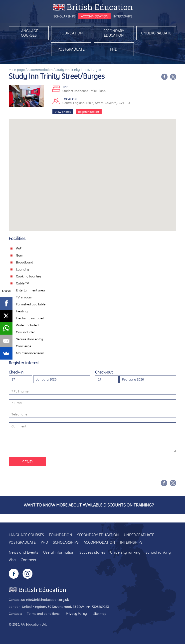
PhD (114, 49)
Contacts (28, 560)
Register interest (89, 112)
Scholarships (65, 16)
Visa (12, 560)
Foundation (71, 33)
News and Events (23, 552)
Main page (17, 70)
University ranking (125, 552)
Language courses (29, 33)
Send (27, 462)
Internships (123, 16)
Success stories (92, 552)
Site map (100, 614)
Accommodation (94, 16)
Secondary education (114, 33)
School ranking (158, 552)
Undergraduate (156, 33)
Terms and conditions (43, 614)
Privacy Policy (76, 614)
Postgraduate (71, 49)
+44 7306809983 (97, 607)
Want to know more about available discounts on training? (89, 505)
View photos (63, 112)
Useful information (59, 552)
